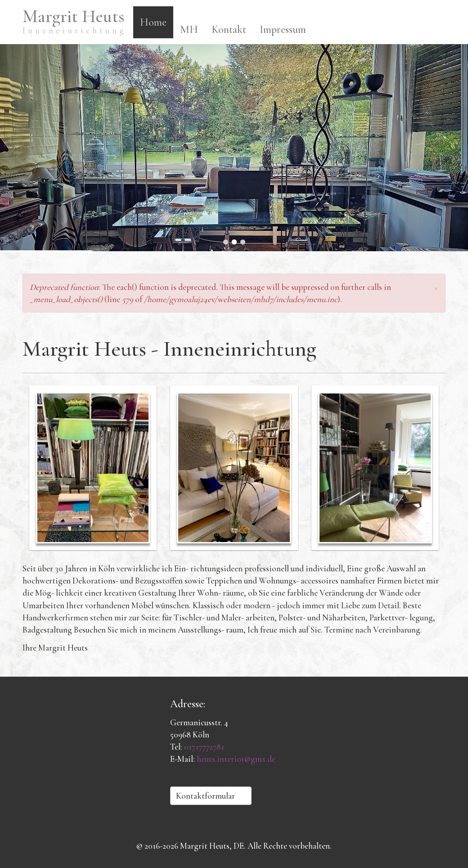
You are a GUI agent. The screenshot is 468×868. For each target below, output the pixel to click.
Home (153, 22)
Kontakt (229, 29)
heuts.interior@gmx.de (236, 759)
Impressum (283, 29)
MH (189, 29)
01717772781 (204, 747)
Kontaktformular (211, 796)
